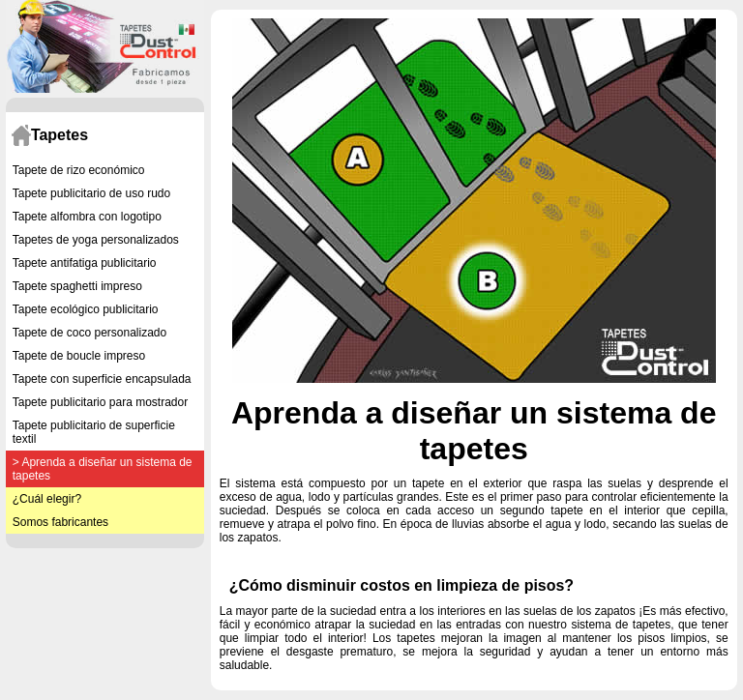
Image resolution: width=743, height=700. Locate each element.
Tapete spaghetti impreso (77, 286)
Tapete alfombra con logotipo (87, 217)
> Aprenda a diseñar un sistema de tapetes (103, 469)
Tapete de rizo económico (79, 170)
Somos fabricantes (60, 522)
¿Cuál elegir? (47, 499)
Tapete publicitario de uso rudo (91, 193)
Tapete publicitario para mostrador (100, 402)
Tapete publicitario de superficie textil (94, 432)
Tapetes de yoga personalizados (96, 240)
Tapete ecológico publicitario (86, 309)
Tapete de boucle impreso (79, 356)
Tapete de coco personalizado (89, 333)
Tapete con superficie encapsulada (102, 379)
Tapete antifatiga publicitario (85, 263)
